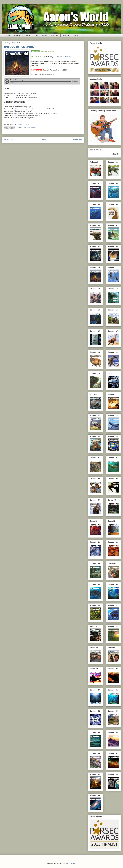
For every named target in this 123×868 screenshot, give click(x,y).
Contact (76, 35)
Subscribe (66, 35)
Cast (36, 35)
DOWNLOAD (59, 57)
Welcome (17, 35)
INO (28, 128)
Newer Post (9, 140)
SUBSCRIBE (67, 57)
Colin (24, 128)
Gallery (45, 35)
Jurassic (33, 128)
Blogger (73, 863)
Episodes (28, 35)
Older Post (78, 140)
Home (8, 35)
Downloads (55, 35)
